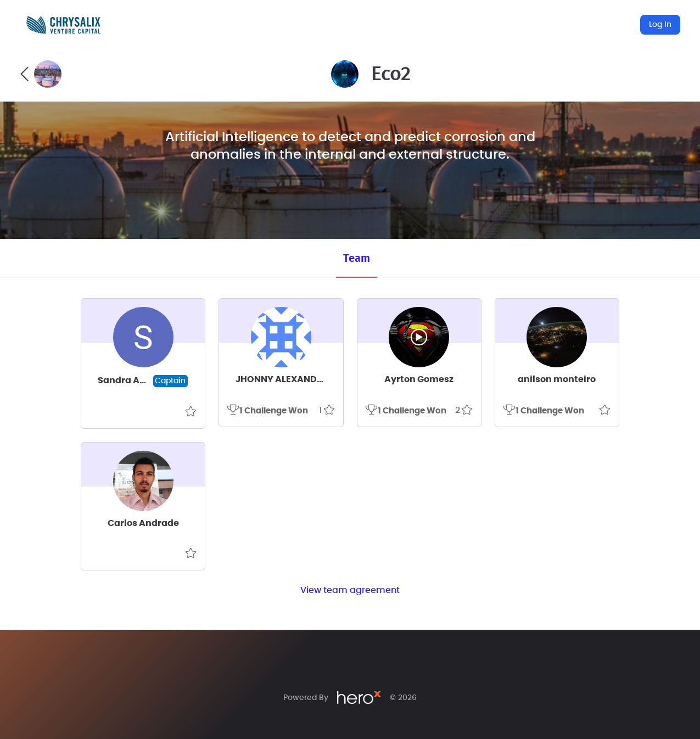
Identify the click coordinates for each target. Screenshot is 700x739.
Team (357, 259)
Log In (660, 25)
